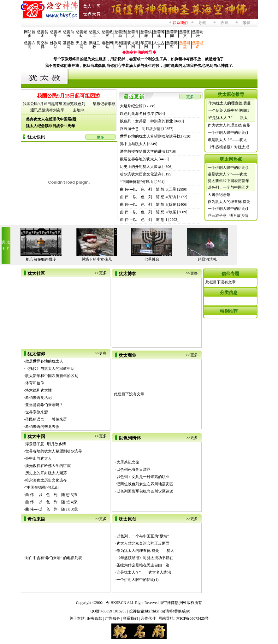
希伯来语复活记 (38, 398)
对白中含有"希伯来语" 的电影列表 (54, 558)
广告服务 (113, 618)
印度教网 (146, 45)
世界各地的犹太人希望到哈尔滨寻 (54, 451)
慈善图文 (185, 34)
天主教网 (81, 45)
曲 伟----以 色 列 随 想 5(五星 (148, 189)
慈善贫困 (43, 34)
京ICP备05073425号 (192, 618)
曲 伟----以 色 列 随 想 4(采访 (148, 197)
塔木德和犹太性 (38, 390)
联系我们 (131, 618)
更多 (100, 137)
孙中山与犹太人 (133, 144)
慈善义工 (94, 34)
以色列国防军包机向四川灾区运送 (145, 491)
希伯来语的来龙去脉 (42, 427)
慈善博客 (172, 45)
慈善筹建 (159, 34)
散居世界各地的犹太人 (139, 159)
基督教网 (68, 45)
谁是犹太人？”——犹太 (228, 118)
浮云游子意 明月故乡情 (140, 129)
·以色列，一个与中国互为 (228, 187)
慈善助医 (68, 34)
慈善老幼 (81, 34)
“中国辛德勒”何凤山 (137, 182)
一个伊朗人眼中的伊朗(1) (138, 580)
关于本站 (77, 618)
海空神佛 (43, 45)
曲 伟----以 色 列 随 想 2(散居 (148, 212)
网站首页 (30, 34)
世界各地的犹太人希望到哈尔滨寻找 (150, 136)
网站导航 (166, 618)
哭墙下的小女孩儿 (97, 259)
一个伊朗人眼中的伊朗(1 (229, 110)
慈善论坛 (198, 34)
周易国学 (120, 45)
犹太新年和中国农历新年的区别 (52, 376)
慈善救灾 (107, 34)
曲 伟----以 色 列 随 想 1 (144, 220)
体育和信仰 (35, 383)
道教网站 (107, 45)
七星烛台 (152, 259)
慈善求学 (56, 34)
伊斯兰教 (94, 45)
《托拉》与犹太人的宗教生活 (50, 369)
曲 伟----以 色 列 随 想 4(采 (52, 502)
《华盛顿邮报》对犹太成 (228, 147)
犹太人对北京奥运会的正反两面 (143, 543)
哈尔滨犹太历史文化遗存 (141, 174)
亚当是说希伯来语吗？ (44, 405)
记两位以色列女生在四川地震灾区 (145, 484)
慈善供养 (146, 34)
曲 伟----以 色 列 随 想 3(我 (52, 509)
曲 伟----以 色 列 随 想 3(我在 (148, 204)
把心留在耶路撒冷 (41, 259)
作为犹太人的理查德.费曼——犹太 (145, 551)
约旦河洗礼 (207, 259)
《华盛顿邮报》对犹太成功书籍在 (145, 558)
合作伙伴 (149, 618)
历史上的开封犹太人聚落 (141, 167)
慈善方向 (30, 45)
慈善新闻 (172, 34)
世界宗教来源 (37, 412)
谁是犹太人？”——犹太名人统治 (144, 572)
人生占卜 (159, 45)
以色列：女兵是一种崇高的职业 (146, 121)
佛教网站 (56, 45)
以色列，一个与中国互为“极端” (143, 536)
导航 (202, 23)
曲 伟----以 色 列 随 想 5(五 (52, 495)
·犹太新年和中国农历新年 (228, 181)
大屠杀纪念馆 (131, 106)
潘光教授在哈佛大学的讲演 (143, 151)
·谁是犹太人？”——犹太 (227, 174)
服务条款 (95, 618)
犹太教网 (133, 45)
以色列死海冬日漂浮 (137, 114)
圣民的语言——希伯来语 (46, 419)
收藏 (224, 23)
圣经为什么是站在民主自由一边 (143, 565)
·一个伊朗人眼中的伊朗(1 (228, 168)
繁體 (246, 23)
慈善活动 (120, 34)
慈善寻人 (133, 34)
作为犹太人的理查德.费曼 (230, 103)
